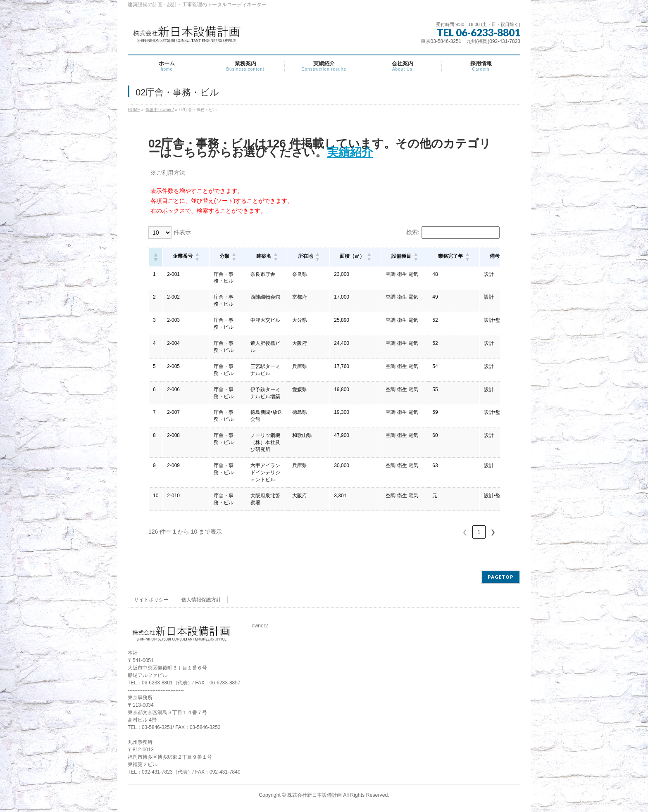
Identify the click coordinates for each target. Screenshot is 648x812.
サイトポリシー (151, 600)
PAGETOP (501, 577)
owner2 (260, 626)
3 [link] (419, 532)
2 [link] (405, 532)
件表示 (182, 232)
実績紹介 (350, 152)
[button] (155, 257)
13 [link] (479, 532)
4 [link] (434, 532)
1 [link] (391, 532)
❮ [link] (377, 532)
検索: (413, 232)
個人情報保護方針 (201, 600)
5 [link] (448, 532)
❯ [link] (493, 532)
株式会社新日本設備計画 (314, 795)
